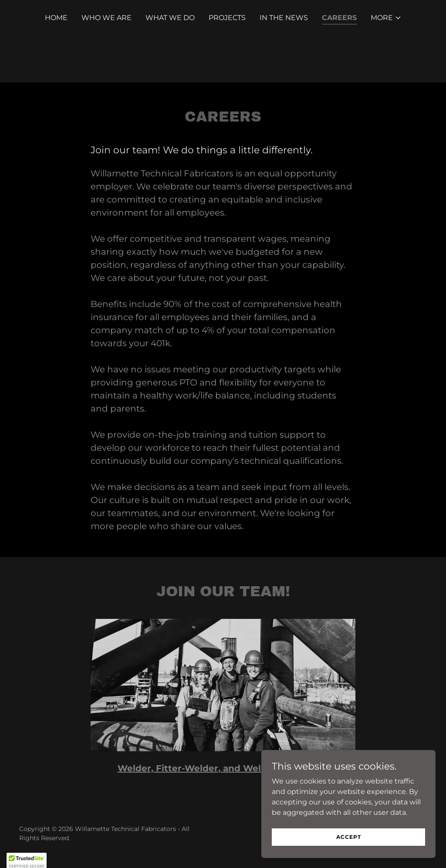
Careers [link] (339, 18)
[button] (386, 18)
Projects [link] (227, 18)
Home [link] (56, 18)
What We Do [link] (170, 18)
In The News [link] (284, 18)
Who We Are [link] (106, 18)
